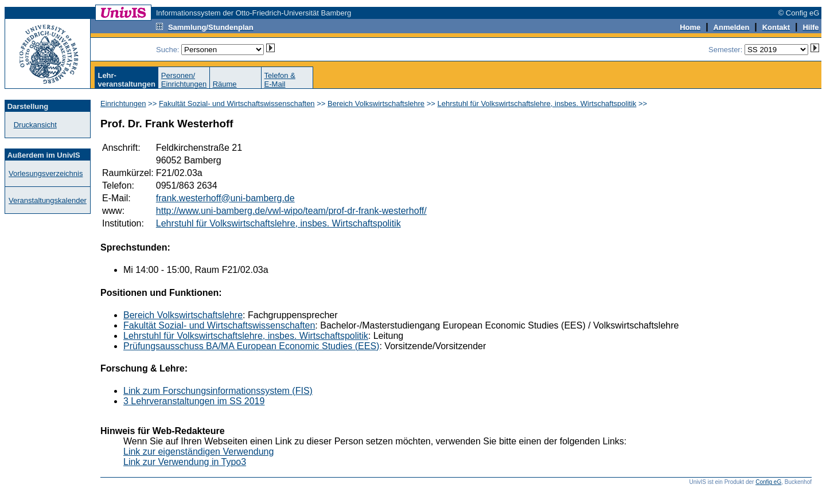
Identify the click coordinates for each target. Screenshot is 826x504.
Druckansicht (35, 125)
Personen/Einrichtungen (184, 80)
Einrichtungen (123, 103)
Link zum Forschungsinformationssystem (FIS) (218, 391)
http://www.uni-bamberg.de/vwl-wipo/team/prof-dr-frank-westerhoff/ (291, 211)
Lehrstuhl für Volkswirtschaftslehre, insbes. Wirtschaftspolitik (537, 103)
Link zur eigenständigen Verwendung (198, 452)
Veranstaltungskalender (48, 200)
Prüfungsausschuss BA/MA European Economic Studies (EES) (251, 346)
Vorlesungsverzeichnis (46, 173)
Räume (225, 84)
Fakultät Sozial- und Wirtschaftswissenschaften (237, 103)
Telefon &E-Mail (280, 80)
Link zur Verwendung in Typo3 (185, 462)
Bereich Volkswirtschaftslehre (376, 103)
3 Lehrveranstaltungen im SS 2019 (194, 401)
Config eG (768, 482)
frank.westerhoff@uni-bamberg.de (225, 198)
